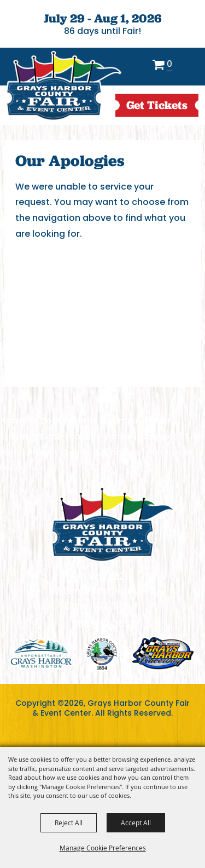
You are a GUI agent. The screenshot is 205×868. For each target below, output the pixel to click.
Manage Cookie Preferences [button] (103, 848)
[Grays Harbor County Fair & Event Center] (63, 86)
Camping (126, 421)
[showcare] (113, 524)
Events (83, 421)
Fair (163, 421)
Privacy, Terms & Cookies (83, 452)
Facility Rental (101, 436)
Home (13, 421)
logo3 (163, 653)
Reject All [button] (69, 823)
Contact (158, 436)
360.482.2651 (103, 623)
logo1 (41, 653)
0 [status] (169, 65)
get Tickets (157, 105)
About (48, 421)
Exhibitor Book (31, 436)
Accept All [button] (136, 823)
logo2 (102, 653)
